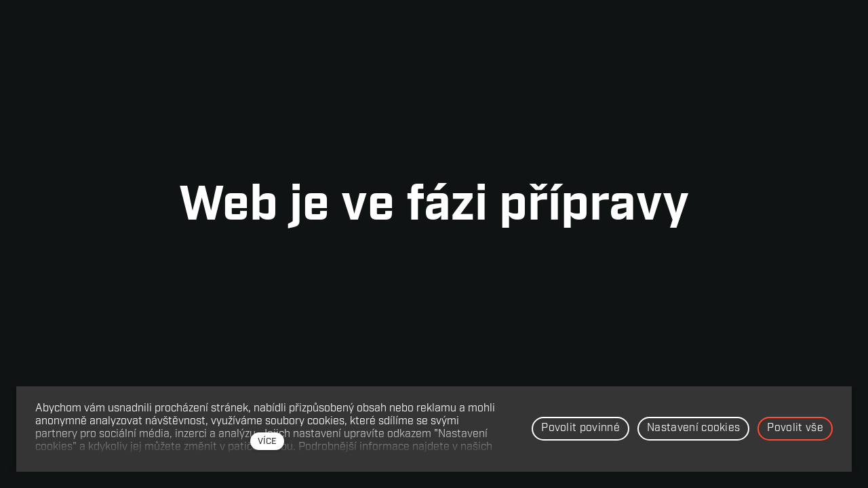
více (267, 442)
